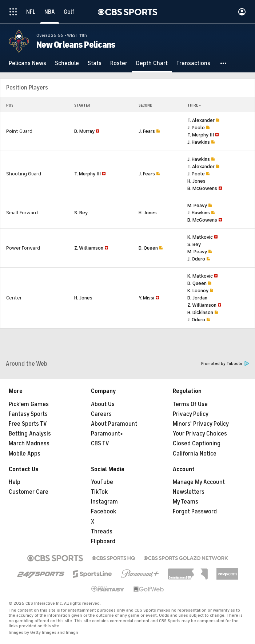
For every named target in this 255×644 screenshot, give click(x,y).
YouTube (102, 482)
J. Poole (196, 128)
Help (15, 482)
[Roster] (119, 63)
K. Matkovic (200, 237)
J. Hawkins (199, 142)
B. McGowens (202, 188)
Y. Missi (146, 298)
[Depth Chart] (152, 63)
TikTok (99, 492)
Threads (102, 532)
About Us (103, 404)
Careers (101, 414)
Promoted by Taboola (225, 364)
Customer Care (29, 492)
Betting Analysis (30, 434)
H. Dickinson (200, 312)
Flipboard (103, 541)
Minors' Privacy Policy (201, 424)
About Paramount (114, 424)
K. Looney (198, 291)
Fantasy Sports (28, 414)
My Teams (186, 502)
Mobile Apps (25, 454)
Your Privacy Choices (200, 434)
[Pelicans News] (27, 63)
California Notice (195, 454)
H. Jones (196, 181)
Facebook (103, 512)
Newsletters (189, 492)
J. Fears (147, 131)
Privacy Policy (191, 414)
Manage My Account (199, 482)
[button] (224, 63)
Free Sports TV (28, 424)
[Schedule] (67, 63)
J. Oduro (196, 259)
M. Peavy (197, 205)
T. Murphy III (201, 135)
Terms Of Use (190, 404)
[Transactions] (193, 63)
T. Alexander (201, 120)
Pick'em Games (29, 404)
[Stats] (95, 63)
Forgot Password (195, 512)
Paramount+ (107, 434)
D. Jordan (197, 298)
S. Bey (81, 213)
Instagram (104, 502)
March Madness (29, 444)
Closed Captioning (197, 444)
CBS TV (100, 444)
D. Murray (84, 131)
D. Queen (148, 248)
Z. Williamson (89, 248)
